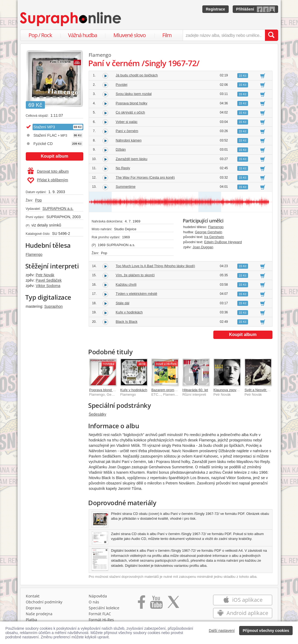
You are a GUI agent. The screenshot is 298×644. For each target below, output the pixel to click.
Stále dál (123, 303)
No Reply (123, 168)
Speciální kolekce (104, 608)
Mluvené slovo (130, 35)
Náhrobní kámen (129, 140)
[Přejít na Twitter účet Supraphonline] (173, 604)
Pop (38, 200)
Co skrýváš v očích (130, 112)
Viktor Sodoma (48, 286)
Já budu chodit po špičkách (137, 75)
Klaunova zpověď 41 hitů (233, 390)
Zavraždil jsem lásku (132, 159)
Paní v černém (127, 131)
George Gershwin (209, 232)
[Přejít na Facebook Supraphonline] (141, 604)
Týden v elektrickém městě (137, 294)
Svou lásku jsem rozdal (134, 94)
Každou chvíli (126, 284)
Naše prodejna (39, 614)
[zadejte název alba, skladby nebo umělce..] (224, 35)
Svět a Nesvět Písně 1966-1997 (269, 390)
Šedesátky (97, 414)
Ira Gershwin (214, 237)
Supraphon (54, 306)
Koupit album (55, 156)
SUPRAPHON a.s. (58, 208)
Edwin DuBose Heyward (223, 242)
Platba (31, 620)
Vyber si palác (127, 122)
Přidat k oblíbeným (48, 181)
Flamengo (34, 254)
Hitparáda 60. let (195, 390)
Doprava (33, 608)
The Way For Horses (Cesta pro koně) (145, 177)
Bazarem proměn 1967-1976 (174, 390)
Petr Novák (45, 275)
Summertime (126, 187)
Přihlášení (245, 9)
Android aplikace (243, 613)
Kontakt (33, 596)
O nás (94, 602)
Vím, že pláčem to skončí (135, 275)
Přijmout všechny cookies (266, 631)
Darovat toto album (48, 171)
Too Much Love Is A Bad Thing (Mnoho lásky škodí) (155, 266)
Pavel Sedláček (49, 280)
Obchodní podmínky (44, 602)
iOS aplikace (243, 600)
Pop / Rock (40, 35)
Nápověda (98, 596)
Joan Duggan (203, 247)
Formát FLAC (100, 614)
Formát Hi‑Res (101, 620)
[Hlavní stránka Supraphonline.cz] (71, 19)
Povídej (122, 85)
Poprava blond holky (132, 103)
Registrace (216, 9)
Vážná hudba (82, 35)
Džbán (121, 149)
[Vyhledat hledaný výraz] (271, 35)
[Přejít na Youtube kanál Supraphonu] (156, 604)
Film (167, 35)
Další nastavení (222, 631)
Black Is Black (127, 322)
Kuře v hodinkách (129, 312)
